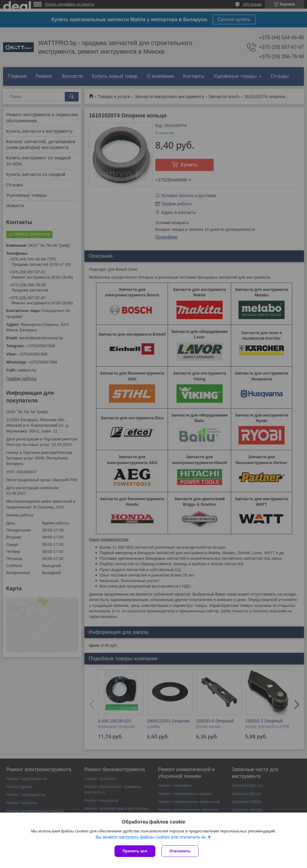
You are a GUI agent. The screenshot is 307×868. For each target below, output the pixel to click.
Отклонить (180, 851)
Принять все (135, 851)
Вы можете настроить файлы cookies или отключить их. (151, 837)
